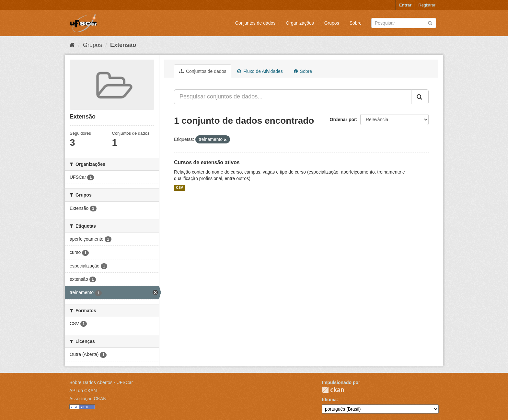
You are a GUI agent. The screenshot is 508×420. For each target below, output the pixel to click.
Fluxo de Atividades (260, 71)
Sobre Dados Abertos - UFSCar (101, 382)
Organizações (300, 23)
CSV (179, 188)
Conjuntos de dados (255, 23)
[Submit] (430, 23)
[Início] (72, 45)
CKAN (333, 390)
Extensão (123, 45)
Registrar (427, 5)
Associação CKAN (88, 399)
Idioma (329, 400)
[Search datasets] (404, 23)
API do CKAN (83, 391)
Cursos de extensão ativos (207, 162)
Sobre (356, 23)
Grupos (332, 23)
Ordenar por (343, 119)
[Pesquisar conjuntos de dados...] (293, 97)
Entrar (405, 5)
